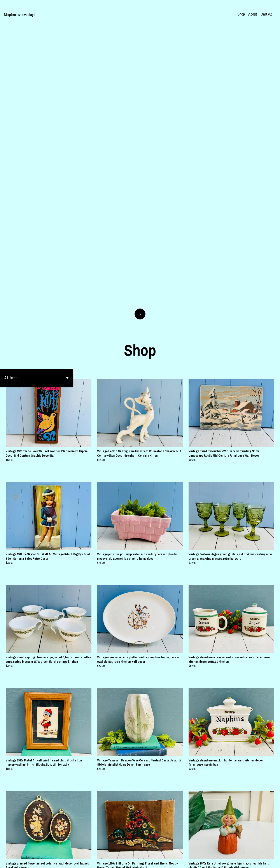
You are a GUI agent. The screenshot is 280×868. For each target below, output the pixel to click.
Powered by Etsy (56, 861)
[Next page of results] (167, 824)
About (253, 14)
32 (161, 824)
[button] (37, 99)
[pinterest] (271, 861)
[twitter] (263, 861)
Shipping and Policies (224, 861)
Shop (241, 14)
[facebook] (248, 861)
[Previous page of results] (114, 824)
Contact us (199, 861)
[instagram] (255, 861)
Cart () (266, 14)
